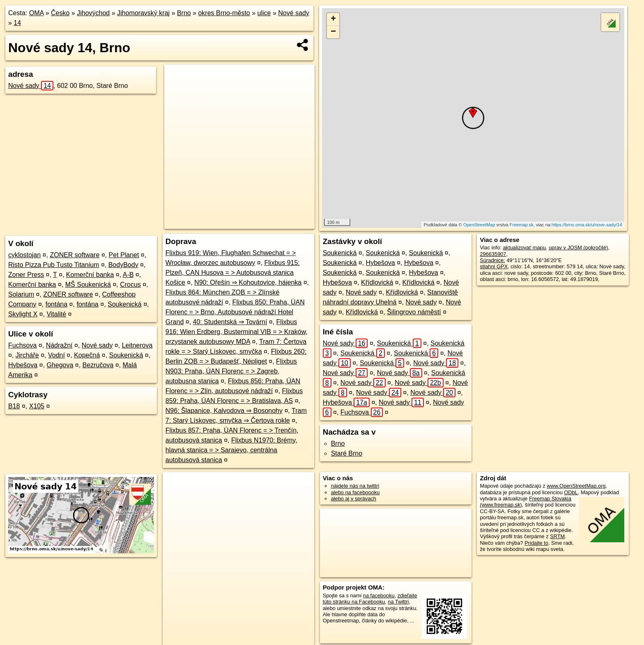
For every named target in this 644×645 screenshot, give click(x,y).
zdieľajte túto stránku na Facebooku (370, 599)
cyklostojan (24, 255)
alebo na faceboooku (355, 492)
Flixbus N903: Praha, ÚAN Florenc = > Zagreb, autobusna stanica (231, 371)
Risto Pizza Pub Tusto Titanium (54, 265)
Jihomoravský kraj (143, 13)
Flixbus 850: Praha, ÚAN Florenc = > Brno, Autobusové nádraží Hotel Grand (235, 312)
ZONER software (75, 255)
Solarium (21, 294)
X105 (37, 406)
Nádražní (59, 345)
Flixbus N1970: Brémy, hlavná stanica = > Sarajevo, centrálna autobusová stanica (231, 450)
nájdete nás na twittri (355, 486)
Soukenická (125, 304)
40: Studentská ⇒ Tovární (230, 322)
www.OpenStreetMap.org (576, 486)
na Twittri (398, 602)
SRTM (557, 536)
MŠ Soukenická (88, 284)
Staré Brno (347, 453)
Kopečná (87, 355)
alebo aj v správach (354, 499)
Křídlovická (377, 282)
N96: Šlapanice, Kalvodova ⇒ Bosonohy (224, 411)
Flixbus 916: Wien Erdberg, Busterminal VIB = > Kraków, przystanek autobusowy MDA (237, 332)
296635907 (493, 254)
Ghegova (60, 365)
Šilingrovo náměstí (414, 312)
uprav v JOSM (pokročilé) (578, 248)
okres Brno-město (224, 13)
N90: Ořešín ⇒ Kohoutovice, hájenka (248, 282)
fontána (56, 304)
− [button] (333, 32)
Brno (184, 13)
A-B (128, 275)
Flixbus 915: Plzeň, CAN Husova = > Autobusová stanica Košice (233, 273)
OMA (37, 13)
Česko (60, 13)
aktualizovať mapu (524, 248)
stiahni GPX (494, 266)
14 (17, 23)
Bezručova (98, 365)
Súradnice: (492, 260)
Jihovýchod (93, 13)
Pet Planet (124, 255)
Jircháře (27, 355)
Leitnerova (137, 345)
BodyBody (123, 265)
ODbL (571, 492)
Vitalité (56, 314)
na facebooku (379, 595)
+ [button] (333, 19)
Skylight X (23, 314)
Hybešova (23, 365)
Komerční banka (90, 275)
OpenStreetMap (479, 225)
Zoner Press (26, 275)
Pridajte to (536, 543)
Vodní (56, 355)
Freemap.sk (522, 225)
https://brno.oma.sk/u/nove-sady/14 (587, 225)
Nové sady (294, 13)
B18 (14, 406)
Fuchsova (22, 345)
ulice (264, 13)
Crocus (130, 284)
